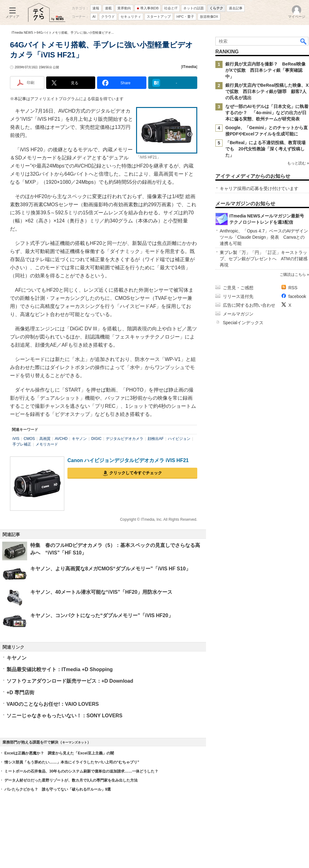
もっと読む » (298, 163)
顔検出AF (156, 439)
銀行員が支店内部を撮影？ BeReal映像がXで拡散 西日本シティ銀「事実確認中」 (265, 70)
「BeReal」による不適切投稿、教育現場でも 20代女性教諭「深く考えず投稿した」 (265, 149)
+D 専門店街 (20, 692)
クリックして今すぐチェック (136, 473)
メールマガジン (238, 314)
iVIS (16, 439)
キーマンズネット (75, 742)
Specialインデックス (243, 323)
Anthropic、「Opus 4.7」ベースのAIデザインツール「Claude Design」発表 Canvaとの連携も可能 (264, 237)
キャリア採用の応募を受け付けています (259, 188)
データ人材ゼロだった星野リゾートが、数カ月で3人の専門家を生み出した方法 (71, 780)
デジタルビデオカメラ (125, 439)
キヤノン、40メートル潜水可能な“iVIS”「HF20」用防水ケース (101, 592)
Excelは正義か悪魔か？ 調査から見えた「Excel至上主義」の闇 (59, 753)
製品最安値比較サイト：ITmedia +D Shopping (60, 669)
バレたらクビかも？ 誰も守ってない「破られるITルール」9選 (58, 789)
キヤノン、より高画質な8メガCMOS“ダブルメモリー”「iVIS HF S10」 (110, 569)
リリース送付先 (238, 296)
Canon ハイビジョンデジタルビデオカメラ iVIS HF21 (128, 460)
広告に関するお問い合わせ (249, 305)
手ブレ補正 (22, 444)
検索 (304, 41)
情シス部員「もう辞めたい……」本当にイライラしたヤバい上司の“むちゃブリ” (72, 762)
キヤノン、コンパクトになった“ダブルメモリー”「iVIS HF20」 (102, 615)
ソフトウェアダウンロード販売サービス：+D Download (70, 681)
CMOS (29, 439)
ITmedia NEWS (22, 33)
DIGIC (96, 439)
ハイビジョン (179, 439)
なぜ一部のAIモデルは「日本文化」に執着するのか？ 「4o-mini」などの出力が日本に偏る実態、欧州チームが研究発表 (267, 113)
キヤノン (79, 439)
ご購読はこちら (293, 275)
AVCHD (61, 439)
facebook (297, 296)
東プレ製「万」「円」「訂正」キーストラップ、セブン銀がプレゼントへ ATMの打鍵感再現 (264, 259)
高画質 (45, 439)
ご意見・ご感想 (238, 288)
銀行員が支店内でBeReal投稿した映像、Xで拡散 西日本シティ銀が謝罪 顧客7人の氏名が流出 (267, 91)
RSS (293, 288)
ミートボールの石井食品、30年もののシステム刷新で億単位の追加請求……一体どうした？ (81, 771)
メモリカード (47, 444)
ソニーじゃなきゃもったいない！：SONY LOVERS (64, 716)
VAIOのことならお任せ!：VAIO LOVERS (53, 704)
